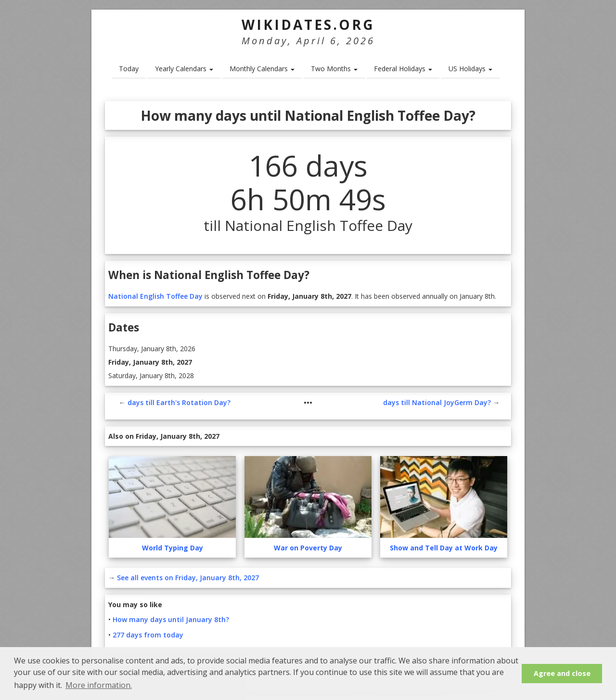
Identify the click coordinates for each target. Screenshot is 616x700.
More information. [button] (99, 685)
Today (129, 69)
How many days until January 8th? (171, 619)
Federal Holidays (403, 69)
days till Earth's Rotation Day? (179, 402)
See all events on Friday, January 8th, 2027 (188, 578)
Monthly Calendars (262, 69)
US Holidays (470, 69)
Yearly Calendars (184, 69)
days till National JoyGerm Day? (437, 402)
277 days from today (148, 635)
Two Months (334, 69)
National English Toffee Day (155, 296)
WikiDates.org (308, 25)
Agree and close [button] (562, 673)
